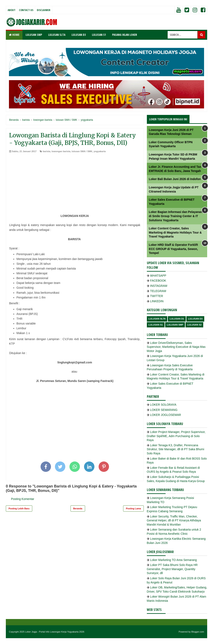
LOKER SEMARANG (164, 410)
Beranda (78, 508)
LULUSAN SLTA (57, 35)
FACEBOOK (158, 281)
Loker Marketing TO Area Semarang (173, 560)
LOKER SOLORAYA (163, 405)
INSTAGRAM (159, 286)
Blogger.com (198, 632)
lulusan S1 (156, 325)
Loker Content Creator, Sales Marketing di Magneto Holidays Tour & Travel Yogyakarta (175, 232)
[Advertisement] (75, 184)
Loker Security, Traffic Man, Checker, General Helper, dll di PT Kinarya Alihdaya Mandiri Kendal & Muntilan (174, 520)
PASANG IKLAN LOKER (125, 35)
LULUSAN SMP (34, 35)
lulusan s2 (194, 325)
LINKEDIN (157, 301)
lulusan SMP (175, 325)
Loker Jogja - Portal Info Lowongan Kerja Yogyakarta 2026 (55, 632)
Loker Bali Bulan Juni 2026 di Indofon (175, 179)
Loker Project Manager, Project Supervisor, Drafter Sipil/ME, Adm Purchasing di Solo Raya (176, 436)
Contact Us (26, 10)
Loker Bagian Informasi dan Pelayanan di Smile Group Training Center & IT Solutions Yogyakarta (176, 216)
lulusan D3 (195, 319)
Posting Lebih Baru (19, 508)
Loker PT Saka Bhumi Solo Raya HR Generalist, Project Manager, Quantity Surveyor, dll (172, 569)
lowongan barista (61, 151)
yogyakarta (100, 151)
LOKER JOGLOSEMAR (166, 415)
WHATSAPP (158, 276)
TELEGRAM (158, 291)
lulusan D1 (177, 319)
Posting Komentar (23, 499)
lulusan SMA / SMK (82, 151)
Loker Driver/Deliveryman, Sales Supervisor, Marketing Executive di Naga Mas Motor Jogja (176, 347)
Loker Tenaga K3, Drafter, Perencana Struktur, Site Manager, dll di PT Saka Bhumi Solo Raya (176, 449)
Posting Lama (133, 508)
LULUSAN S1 (99, 35)
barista (47, 151)
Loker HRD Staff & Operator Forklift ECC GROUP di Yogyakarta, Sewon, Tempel (173, 249)
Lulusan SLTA (157, 319)
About (12, 10)
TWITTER (157, 296)
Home (14, 35)
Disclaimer (44, 10)
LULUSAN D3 (79, 35)
